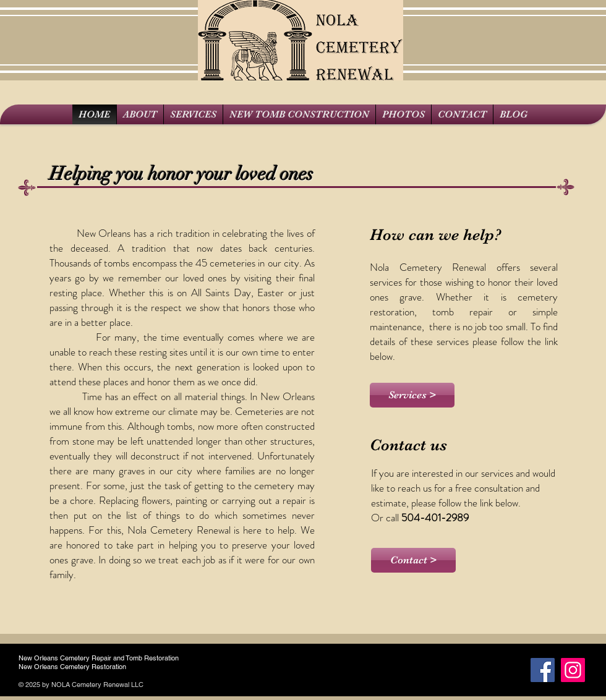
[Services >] (412, 395)
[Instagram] (573, 670)
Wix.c (154, 685)
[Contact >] (413, 560)
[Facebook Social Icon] (543, 670)
